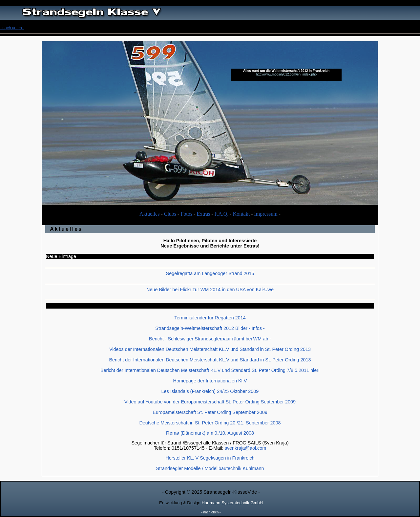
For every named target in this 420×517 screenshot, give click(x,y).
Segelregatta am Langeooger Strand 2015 (210, 273)
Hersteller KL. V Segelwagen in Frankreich (210, 458)
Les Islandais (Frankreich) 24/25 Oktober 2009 (210, 391)
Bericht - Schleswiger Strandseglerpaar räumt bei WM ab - (210, 339)
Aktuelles (149, 214)
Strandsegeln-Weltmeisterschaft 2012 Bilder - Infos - (210, 328)
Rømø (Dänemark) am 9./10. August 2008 (210, 433)
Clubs (170, 214)
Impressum (266, 214)
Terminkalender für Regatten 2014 (210, 318)
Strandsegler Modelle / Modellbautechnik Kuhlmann (210, 468)
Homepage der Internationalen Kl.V (210, 381)
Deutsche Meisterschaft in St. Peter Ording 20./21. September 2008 (210, 423)
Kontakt (241, 214)
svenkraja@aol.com (246, 448)
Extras (203, 214)
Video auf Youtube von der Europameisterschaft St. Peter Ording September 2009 (210, 402)
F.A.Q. (222, 214)
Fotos (186, 214)
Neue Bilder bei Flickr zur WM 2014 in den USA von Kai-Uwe (210, 290)
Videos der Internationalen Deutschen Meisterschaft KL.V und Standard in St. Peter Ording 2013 (210, 349)
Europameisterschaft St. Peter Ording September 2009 (210, 412)
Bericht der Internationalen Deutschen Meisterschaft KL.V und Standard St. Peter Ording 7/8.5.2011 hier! (210, 370)
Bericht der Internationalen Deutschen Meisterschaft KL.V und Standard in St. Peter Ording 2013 (210, 360)
